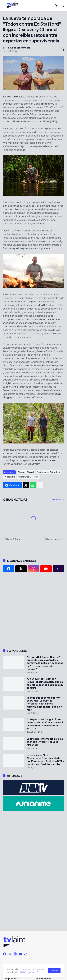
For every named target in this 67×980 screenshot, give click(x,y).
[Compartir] (61, 49)
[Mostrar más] (40, 485)
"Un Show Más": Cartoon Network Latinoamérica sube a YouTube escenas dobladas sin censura (45, 683)
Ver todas (57, 499)
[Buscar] (62, 5)
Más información (27, 972)
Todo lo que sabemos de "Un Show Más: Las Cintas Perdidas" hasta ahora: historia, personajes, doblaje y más (45, 704)
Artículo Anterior (13, 539)
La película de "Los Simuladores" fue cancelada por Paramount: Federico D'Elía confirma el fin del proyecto (45, 760)
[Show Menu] (4, 5)
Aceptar (54, 971)
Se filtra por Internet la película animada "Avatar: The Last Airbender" (45, 742)
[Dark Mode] (56, 5)
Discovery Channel (26, 472)
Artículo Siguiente (53, 539)
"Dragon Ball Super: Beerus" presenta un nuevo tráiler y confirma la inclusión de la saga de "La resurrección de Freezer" (45, 663)
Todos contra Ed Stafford (49, 472)
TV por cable (10, 477)
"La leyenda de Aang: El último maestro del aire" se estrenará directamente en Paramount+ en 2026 (45, 724)
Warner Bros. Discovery (28, 477)
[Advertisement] (33, 610)
